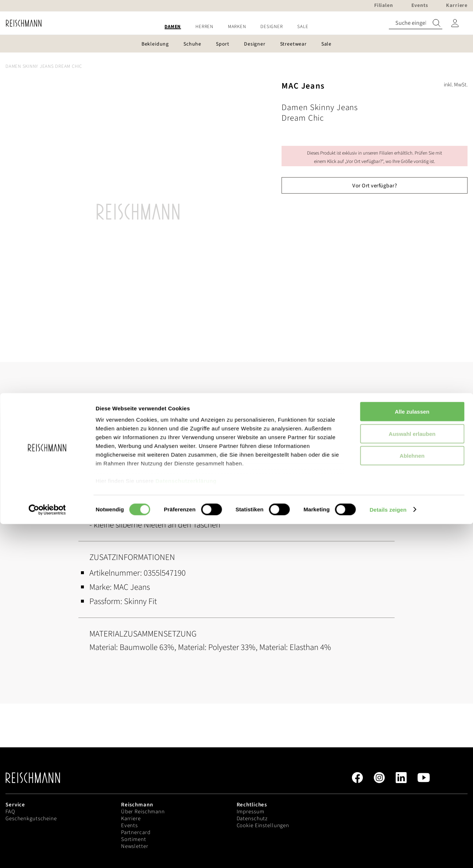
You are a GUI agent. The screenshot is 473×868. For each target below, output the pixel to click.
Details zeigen (388, 854)
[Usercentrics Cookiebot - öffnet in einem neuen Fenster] (47, 854)
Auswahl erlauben (412, 778)
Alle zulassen (412, 756)
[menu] (236, 27)
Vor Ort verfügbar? (375, 186)
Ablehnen (412, 800)
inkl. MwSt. (456, 85)
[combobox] (416, 23)
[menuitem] (173, 27)
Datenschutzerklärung (186, 825)
